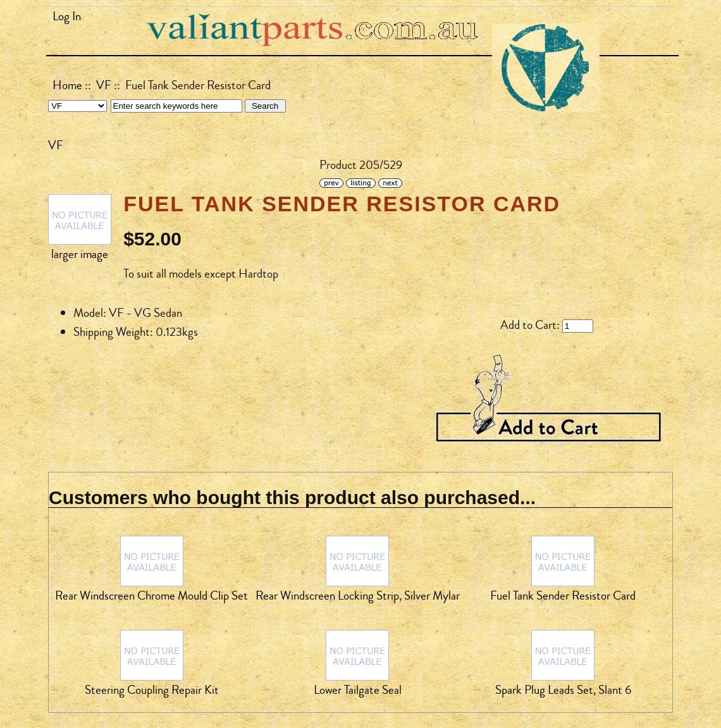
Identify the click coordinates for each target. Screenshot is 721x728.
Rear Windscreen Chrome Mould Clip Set (151, 596)
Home (67, 85)
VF (104, 85)
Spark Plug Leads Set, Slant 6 (563, 690)
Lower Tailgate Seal (358, 690)
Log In (67, 16)
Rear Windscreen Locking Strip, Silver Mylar (358, 596)
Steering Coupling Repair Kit (152, 690)
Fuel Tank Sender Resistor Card (563, 596)
